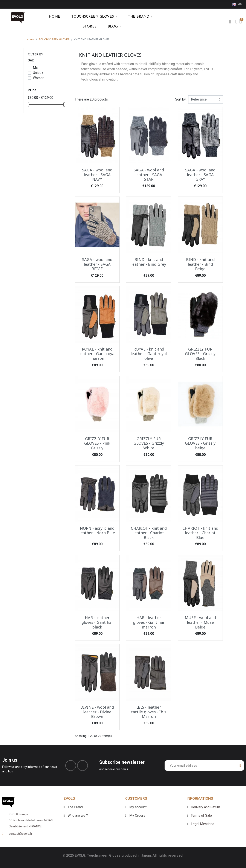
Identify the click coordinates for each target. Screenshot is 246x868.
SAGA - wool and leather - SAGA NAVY (97, 175)
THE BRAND (140, 17)
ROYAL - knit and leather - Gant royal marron (97, 354)
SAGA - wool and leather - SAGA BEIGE (97, 264)
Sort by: (181, 99)
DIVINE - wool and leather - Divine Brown (97, 712)
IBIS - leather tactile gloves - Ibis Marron (149, 712)
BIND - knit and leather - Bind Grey (149, 262)
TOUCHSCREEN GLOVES (94, 17)
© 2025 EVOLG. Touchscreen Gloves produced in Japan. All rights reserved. (123, 855)
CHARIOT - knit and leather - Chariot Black (149, 533)
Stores (90, 27)
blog (114, 27)
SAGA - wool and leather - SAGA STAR (149, 175)
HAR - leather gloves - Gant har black (97, 622)
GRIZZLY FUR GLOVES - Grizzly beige (200, 443)
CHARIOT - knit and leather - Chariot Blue (200, 533)
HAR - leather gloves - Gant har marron (149, 622)
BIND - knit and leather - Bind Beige (200, 264)
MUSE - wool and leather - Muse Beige (200, 622)
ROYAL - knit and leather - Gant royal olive (149, 354)
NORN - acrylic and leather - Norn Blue (97, 531)
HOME (54, 17)
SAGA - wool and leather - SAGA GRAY (200, 175)
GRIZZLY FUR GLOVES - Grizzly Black (200, 354)
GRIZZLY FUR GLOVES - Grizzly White (149, 443)
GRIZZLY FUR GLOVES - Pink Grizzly (97, 443)
